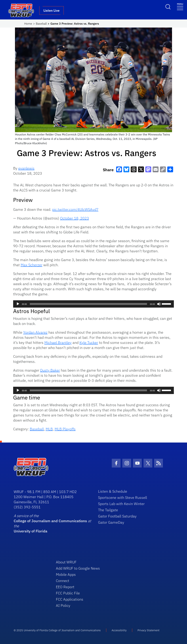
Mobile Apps (66, 574)
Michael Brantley (58, 343)
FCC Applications (70, 599)
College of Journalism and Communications (50, 521)
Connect (63, 581)
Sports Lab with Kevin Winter (121, 504)
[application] (94, 304)
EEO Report (65, 587)
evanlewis (26, 168)
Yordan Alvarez (35, 332)
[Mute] (159, 304)
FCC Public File (68, 593)
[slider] (88, 304)
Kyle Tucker (89, 343)
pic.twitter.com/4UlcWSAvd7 (75, 209)
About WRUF (66, 562)
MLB (49, 429)
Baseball (41, 24)
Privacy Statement (148, 630)
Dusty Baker (50, 370)
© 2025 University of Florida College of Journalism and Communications (57, 630)
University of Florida (30, 531)
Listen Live (51, 10)
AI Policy (63, 605)
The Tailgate (108, 510)
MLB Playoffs (65, 429)
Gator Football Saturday (117, 516)
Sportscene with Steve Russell (123, 497)
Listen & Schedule (113, 491)
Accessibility (119, 630)
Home (28, 24)
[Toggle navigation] (180, 6)
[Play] (18, 304)
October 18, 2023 (75, 218)
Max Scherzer (32, 265)
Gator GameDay (111, 522)
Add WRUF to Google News (78, 568)
